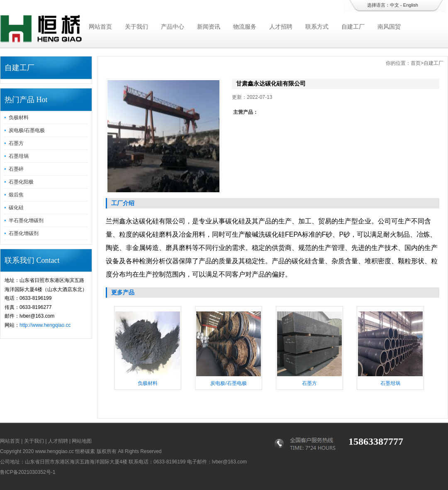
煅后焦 (16, 195)
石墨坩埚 (19, 156)
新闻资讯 (209, 27)
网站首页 (100, 27)
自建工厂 (353, 27)
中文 (394, 5)
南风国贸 (389, 27)
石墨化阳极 (21, 182)
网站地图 (82, 441)
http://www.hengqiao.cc (45, 325)
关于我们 (136, 27)
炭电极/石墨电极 (27, 130)
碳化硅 (16, 208)
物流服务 (245, 27)
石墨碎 (16, 169)
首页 (416, 63)
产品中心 (173, 27)
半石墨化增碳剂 (26, 220)
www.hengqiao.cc (55, 451)
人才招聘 (281, 27)
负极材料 (19, 118)
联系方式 (317, 27)
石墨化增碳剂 (24, 233)
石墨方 (16, 143)
